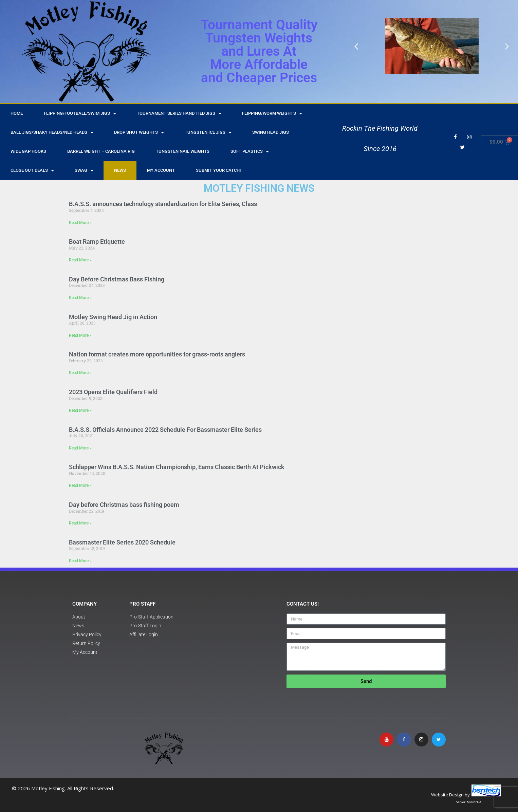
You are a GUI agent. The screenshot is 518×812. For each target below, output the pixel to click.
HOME (17, 113)
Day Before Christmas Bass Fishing (117, 279)
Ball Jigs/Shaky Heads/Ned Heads (52, 133)
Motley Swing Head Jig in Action (113, 317)
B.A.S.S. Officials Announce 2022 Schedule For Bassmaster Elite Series (165, 430)
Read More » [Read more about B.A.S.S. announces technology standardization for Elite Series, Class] (80, 223)
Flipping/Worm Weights (272, 114)
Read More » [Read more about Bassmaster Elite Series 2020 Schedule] (80, 561)
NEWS (120, 170)
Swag (84, 171)
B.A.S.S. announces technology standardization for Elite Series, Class (163, 204)
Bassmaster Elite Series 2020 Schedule (122, 542)
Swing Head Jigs (271, 132)
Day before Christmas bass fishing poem (124, 505)
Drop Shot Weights (139, 133)
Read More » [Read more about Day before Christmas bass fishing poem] (80, 523)
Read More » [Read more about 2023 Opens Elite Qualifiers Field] (80, 410)
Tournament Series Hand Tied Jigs (179, 114)
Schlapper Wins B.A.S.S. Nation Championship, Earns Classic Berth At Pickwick (177, 467)
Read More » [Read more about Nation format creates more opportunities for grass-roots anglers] (80, 373)
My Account (161, 170)
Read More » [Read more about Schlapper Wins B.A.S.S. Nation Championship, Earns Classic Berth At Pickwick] (80, 485)
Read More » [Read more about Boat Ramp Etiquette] (80, 260)
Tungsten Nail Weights (183, 151)
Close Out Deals (32, 171)
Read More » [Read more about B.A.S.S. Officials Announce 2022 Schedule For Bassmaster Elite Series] (80, 448)
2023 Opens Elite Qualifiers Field (113, 392)
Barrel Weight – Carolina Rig (101, 151)
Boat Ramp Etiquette (97, 242)
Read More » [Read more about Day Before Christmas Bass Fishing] (80, 298)
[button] (356, 46)
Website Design (447, 795)
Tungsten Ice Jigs (208, 133)
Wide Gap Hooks (28, 151)
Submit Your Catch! (218, 170)
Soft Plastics (249, 152)
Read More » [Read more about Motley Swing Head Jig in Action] (80, 335)
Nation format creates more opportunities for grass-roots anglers (157, 354)
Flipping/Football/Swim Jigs (80, 114)
